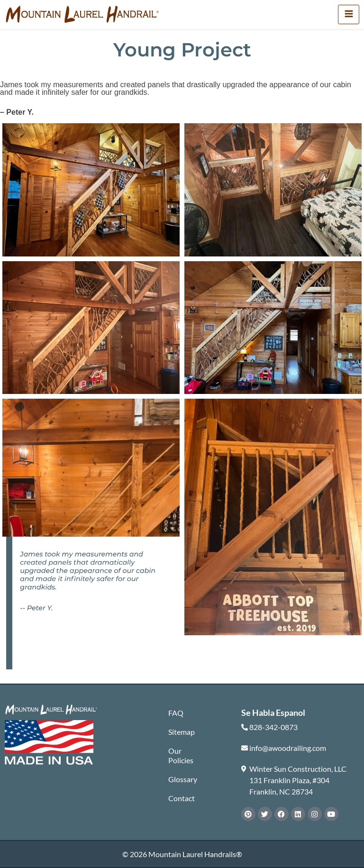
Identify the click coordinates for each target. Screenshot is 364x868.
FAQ (176, 713)
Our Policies (181, 755)
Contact (182, 798)
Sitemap (182, 732)
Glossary (182, 779)
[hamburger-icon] (349, 14)
